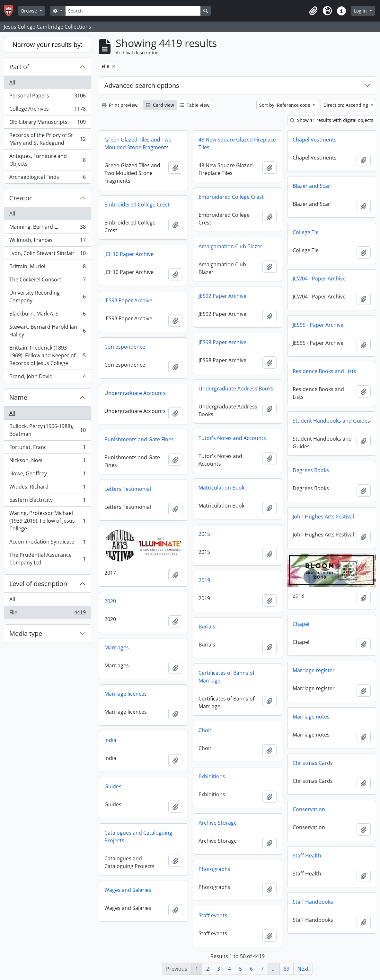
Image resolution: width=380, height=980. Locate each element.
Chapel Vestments (315, 140)
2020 (110, 601)
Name (18, 397)
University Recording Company (47, 297)
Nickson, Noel (47, 462)
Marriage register (314, 670)
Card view (160, 105)
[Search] (133, 11)
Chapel (301, 624)
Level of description (38, 584)
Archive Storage (218, 823)
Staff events (213, 915)
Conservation (309, 809)
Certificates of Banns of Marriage (226, 677)
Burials (207, 627)
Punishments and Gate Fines (139, 439)
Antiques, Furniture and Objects (47, 160)
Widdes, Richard (47, 488)
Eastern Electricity (47, 501)
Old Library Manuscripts (47, 123)
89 (287, 969)
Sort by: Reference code (285, 105)
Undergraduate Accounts (135, 393)
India (110, 740)
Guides (113, 786)
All (12, 82)
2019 (204, 580)
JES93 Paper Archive (128, 300)
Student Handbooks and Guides (331, 421)
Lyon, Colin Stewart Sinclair (47, 255)
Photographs (214, 869)
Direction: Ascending (346, 105)
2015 (204, 534)
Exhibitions (212, 776)
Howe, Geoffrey (47, 475)
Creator (21, 198)
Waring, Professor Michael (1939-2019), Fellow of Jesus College (47, 521)
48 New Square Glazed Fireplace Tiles (237, 143)
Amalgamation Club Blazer (230, 246)
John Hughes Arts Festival (323, 517)
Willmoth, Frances (47, 241)
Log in (361, 11)
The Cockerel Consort (47, 281)
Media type (26, 633)
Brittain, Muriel (47, 268)
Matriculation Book (221, 488)
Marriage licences (126, 694)
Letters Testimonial (128, 489)
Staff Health (307, 856)
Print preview (120, 105)
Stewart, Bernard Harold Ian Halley (47, 331)
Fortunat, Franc (47, 449)
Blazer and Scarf (312, 186)
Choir (205, 730)
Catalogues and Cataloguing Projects (138, 837)
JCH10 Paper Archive (129, 254)
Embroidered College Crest (231, 197)
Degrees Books (311, 470)
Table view (194, 105)
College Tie (306, 232)
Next (303, 969)
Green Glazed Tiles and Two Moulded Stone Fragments (138, 143)
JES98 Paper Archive (222, 342)
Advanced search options (142, 85)
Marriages (117, 647)
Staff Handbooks (313, 902)
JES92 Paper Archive (222, 296)
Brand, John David (47, 378)
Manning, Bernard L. (47, 228)
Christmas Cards (313, 763)
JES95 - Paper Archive (318, 325)
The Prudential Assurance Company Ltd (47, 559)
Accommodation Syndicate (47, 543)
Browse (30, 11)
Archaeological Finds (47, 178)
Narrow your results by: (47, 45)
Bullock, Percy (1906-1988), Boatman (47, 430)
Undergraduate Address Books (236, 389)
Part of (19, 67)
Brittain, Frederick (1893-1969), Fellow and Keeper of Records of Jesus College (47, 355)
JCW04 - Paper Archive (319, 279)
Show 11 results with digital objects (332, 120)
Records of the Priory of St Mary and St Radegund (47, 139)
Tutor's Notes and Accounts (232, 438)
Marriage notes (311, 717)
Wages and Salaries (128, 890)
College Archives (47, 110)
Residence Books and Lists (324, 371)
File (47, 614)
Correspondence (125, 347)
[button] (313, 11)
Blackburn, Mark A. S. (47, 315)
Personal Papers (47, 97)
